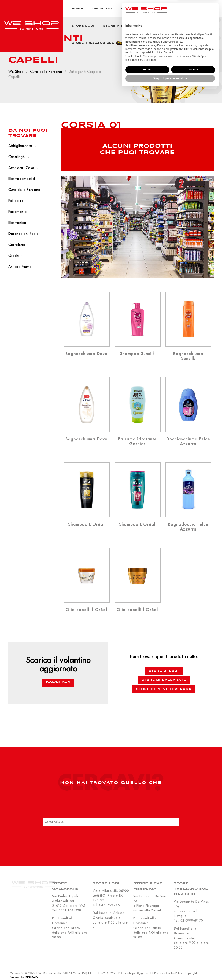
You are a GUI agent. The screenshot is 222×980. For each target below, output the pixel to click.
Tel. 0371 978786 (106, 905)
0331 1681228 (70, 910)
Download (58, 683)
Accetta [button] (193, 960)
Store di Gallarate (164, 680)
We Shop (16, 72)
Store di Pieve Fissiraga (164, 689)
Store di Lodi (164, 671)
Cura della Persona (46, 72)
